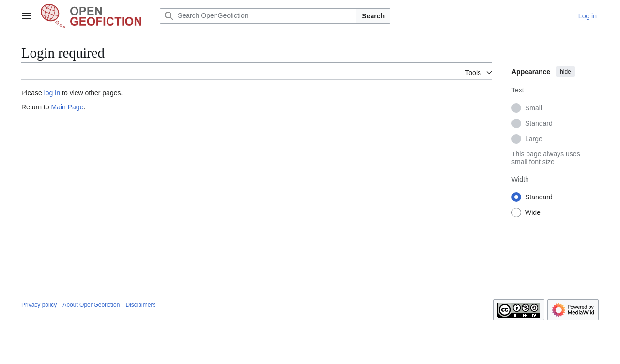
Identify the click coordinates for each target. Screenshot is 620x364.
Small (534, 108)
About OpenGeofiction (91, 305)
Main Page (67, 107)
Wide (533, 212)
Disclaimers (140, 305)
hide (566, 72)
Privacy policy (39, 305)
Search (373, 16)
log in (52, 93)
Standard (539, 123)
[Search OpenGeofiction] (258, 16)
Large (534, 139)
